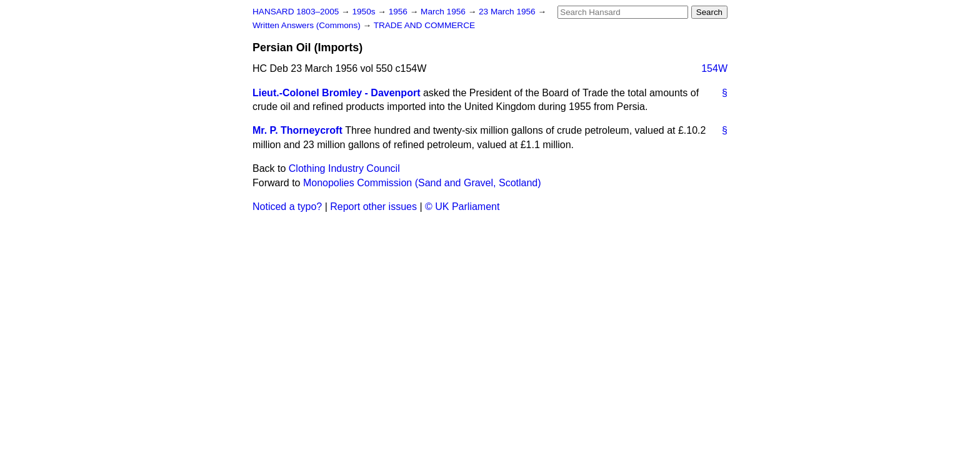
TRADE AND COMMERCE (424, 25)
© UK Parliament (462, 207)
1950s (365, 12)
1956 (399, 12)
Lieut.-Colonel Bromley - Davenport (336, 93)
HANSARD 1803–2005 (296, 12)
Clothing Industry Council (344, 168)
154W (714, 68)
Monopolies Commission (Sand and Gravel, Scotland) (422, 183)
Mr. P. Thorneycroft (297, 130)
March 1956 (444, 12)
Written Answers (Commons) (308, 25)
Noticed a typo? (287, 207)
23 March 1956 (508, 12)
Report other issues (373, 207)
